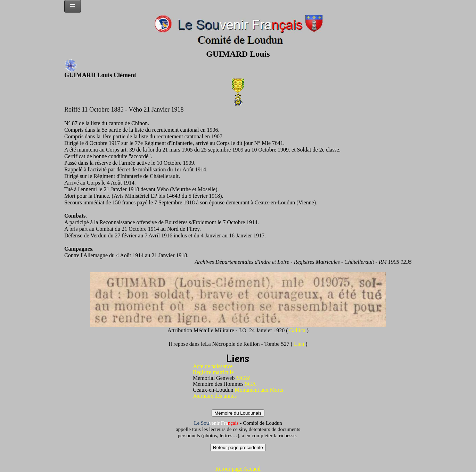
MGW (243, 378)
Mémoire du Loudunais (238, 413)
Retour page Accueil (238, 469)
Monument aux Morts (259, 390)
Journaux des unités (215, 396)
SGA (251, 384)
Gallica (298, 330)
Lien (300, 344)
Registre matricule (213, 372)
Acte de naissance (213, 366)
